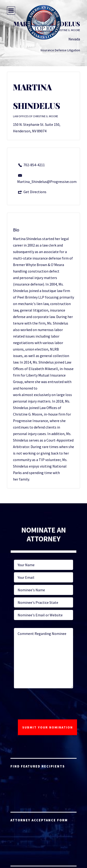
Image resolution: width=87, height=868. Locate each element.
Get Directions (35, 192)
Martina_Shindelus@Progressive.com (47, 182)
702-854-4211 (34, 165)
